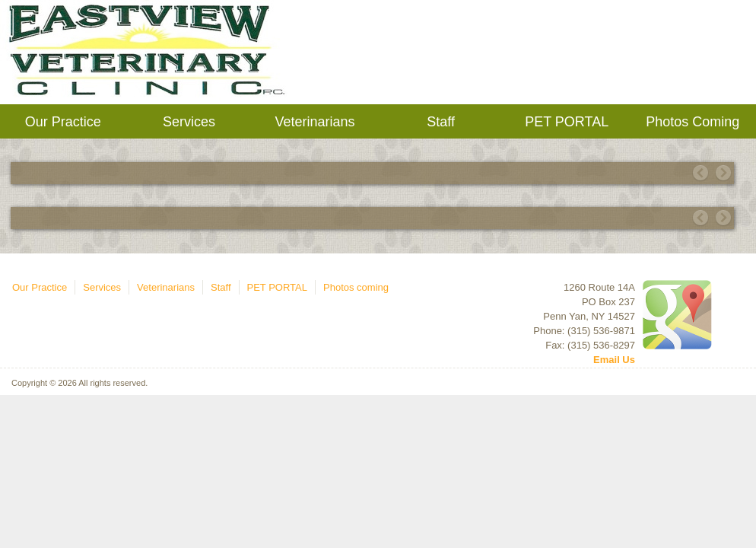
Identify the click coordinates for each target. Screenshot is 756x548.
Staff (441, 122)
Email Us (614, 360)
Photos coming (692, 122)
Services (189, 122)
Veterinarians (314, 122)
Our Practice (63, 122)
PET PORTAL (567, 122)
